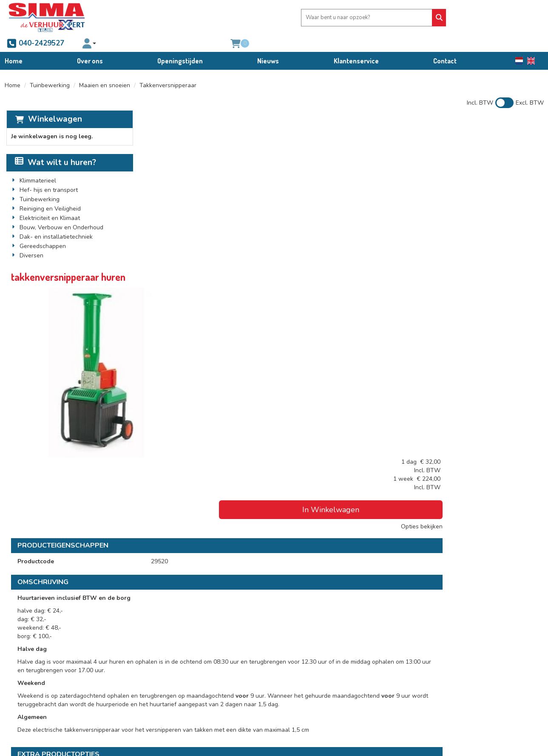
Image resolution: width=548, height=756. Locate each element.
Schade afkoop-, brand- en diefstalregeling (339, 690)
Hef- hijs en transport (47, 176)
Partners (157, 673)
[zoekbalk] (246, 18)
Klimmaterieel (37, 167)
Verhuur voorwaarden (310, 673)
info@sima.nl (32, 698)
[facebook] (20, 721)
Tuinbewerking (50, 71)
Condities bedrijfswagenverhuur (324, 681)
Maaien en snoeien (105, 71)
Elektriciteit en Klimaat (48, 204)
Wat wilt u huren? (54, 148)
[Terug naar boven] (274, 609)
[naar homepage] (47, 17)
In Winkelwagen (476, 167)
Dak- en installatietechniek (55, 223)
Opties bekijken (517, 184)
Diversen (30, 241)
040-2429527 (355, 17)
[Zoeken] (304, 18)
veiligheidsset (271, 527)
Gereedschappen (41, 232)
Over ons (90, 44)
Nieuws (268, 44)
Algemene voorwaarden (313, 664)
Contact (445, 44)
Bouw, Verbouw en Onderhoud (60, 213)
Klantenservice (356, 44)
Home (14, 44)
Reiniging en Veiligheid (49, 195)
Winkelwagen (53, 105)
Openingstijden (180, 44)
